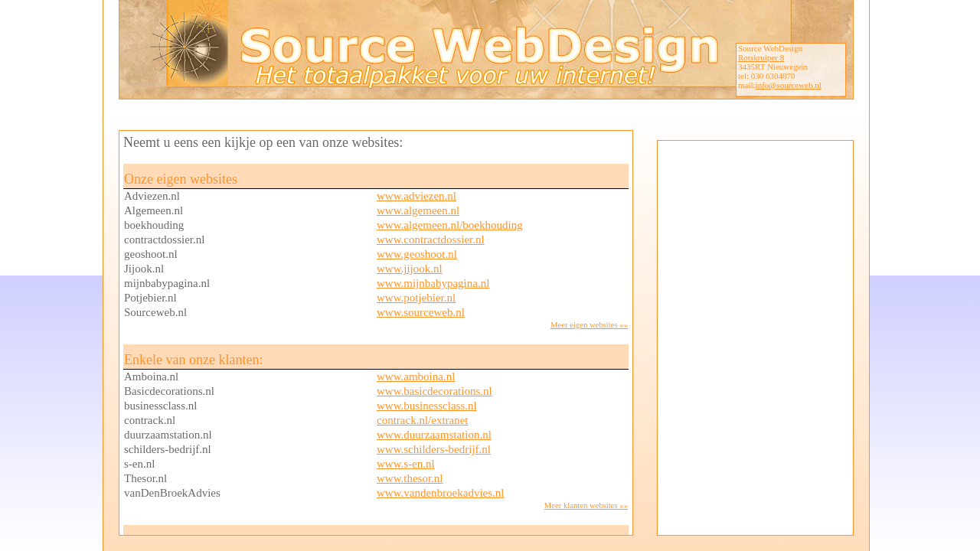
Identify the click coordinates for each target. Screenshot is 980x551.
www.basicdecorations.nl (434, 391)
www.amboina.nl (416, 377)
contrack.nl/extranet (423, 420)
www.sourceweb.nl (421, 312)
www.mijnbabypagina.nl (433, 283)
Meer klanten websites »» (586, 505)
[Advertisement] (753, 336)
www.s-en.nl (406, 464)
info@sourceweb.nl (789, 85)
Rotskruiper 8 (761, 57)
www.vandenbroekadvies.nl (440, 493)
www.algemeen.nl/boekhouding (450, 225)
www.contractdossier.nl (431, 240)
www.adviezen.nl (416, 196)
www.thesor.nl (410, 478)
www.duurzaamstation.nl (434, 435)
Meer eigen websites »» (589, 325)
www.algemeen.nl (418, 210)
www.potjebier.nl (416, 298)
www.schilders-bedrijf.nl (434, 449)
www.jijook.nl (410, 269)
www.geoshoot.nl (417, 254)
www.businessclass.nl (427, 406)
